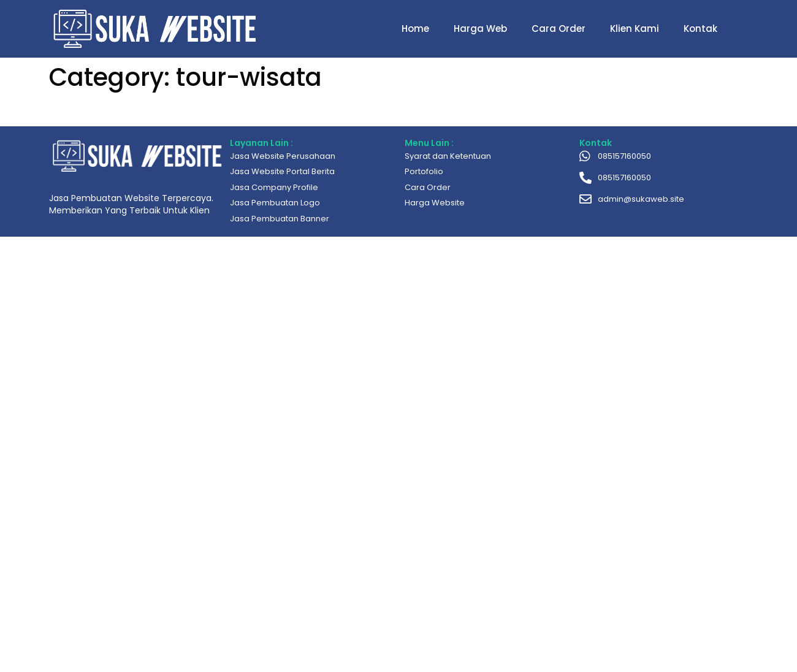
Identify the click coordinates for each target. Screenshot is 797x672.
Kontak (700, 29)
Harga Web (480, 29)
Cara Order (559, 29)
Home (415, 29)
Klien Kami (635, 29)
